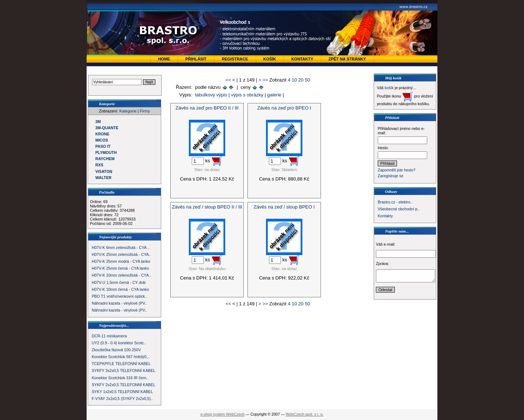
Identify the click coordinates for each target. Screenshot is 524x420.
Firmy (145, 111)
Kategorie (128, 111)
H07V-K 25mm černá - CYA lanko (120, 268)
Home (164, 59)
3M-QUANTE (107, 128)
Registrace (235, 59)
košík (389, 88)
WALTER (103, 178)
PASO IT (103, 146)
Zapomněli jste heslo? (397, 170)
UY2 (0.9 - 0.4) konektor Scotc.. (119, 343)
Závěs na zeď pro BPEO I (284, 108)
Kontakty (302, 59)
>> (265, 80)
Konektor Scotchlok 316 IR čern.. (120, 378)
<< (228, 80)
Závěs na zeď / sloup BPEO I (284, 207)
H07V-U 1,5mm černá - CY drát (119, 282)
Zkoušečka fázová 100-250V (116, 350)
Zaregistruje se (390, 176)
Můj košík (393, 78)
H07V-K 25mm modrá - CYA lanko (121, 261)
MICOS (102, 140)
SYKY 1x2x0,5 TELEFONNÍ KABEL (122, 392)
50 (307, 80)
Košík (270, 59)
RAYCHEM (105, 159)
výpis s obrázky (247, 95)
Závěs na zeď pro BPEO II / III (207, 108)
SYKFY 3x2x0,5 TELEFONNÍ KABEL (124, 371)
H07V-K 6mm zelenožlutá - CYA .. (121, 247)
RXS (99, 165)
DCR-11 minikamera (109, 336)
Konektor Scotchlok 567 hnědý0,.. (121, 357)
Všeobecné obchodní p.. (399, 209)
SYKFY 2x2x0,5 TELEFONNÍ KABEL (124, 385)
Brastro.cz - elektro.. (395, 202)
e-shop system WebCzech (223, 414)
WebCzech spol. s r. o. (305, 414)
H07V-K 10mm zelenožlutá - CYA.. (121, 275)
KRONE (102, 134)
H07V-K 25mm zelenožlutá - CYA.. (121, 254)
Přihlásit (196, 59)
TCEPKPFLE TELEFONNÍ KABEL (121, 364)
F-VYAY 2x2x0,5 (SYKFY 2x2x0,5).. (122, 399)
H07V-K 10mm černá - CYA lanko (120, 289)
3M (98, 122)
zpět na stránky (347, 59)
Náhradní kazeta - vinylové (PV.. (119, 303)
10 (294, 80)
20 (301, 80)
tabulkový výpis (211, 95)
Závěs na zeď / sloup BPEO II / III (207, 207)
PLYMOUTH (106, 152)
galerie (274, 95)
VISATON (104, 171)
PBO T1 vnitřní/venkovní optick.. (119, 296)
